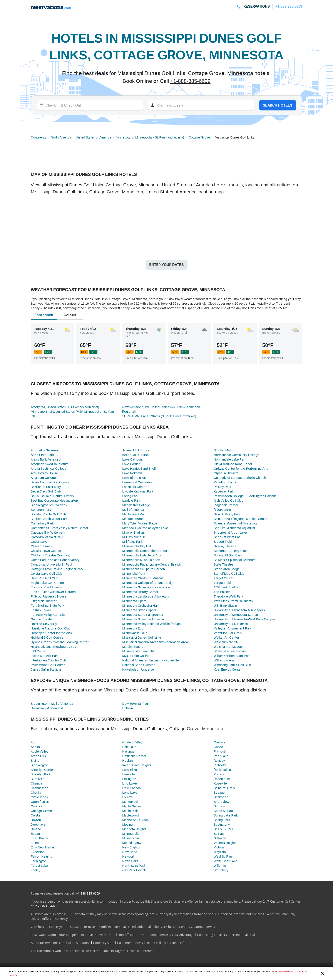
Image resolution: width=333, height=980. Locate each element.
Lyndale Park (131, 500)
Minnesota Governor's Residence (146, 587)
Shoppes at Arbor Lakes (231, 532)
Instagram (118, 951)
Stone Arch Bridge (227, 569)
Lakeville (129, 774)
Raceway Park (224, 491)
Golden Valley (132, 742)
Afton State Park (42, 455)
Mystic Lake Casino (136, 656)
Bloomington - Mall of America (52, 704)
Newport (128, 856)
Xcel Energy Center (228, 669)
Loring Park (130, 496)
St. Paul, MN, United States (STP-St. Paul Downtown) (159, 416)
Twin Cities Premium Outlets (233, 601)
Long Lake (130, 792)
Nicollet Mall (222, 450)
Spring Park (222, 820)
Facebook (77, 951)
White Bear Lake (226, 861)
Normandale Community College (237, 455)
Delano (36, 829)
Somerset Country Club (230, 551)
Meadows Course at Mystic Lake (145, 528)
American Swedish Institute (50, 464)
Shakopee (221, 797)
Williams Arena (224, 660)
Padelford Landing (227, 482)
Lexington (129, 779)
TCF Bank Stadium (227, 587)
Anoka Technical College (49, 468)
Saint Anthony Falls (227, 514)
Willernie (220, 866)
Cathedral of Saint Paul (47, 537)
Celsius (70, 315)
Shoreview (221, 802)
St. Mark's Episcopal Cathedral (235, 560)
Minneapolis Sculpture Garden (144, 569)
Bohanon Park (41, 510)
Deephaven (39, 824)
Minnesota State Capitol (139, 610)
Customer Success (130, 943)
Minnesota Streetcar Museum (143, 619)
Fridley (36, 870)
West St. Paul (223, 856)
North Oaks (130, 861)
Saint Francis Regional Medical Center (241, 519)
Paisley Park (223, 487)
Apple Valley (40, 751)
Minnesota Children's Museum (143, 578)
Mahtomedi (130, 802)
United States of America (93, 137)
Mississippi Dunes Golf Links (142, 637)
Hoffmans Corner (134, 756)
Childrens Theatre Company (51, 555)
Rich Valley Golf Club (228, 500)
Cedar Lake (39, 542)
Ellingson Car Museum (47, 587)
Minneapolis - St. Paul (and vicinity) (160, 137)
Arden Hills (38, 756)
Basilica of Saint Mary (46, 487)
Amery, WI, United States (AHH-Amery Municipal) (65, 407)
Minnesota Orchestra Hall (140, 605)
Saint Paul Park (224, 788)
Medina (127, 824)
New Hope (130, 852)
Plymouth (220, 751)
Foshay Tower (41, 610)
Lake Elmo (130, 770)
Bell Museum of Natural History (53, 496)
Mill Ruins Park (132, 542)
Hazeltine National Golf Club (51, 628)
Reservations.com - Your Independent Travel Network (69, 935)
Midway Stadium (133, 532)
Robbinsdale (222, 770)
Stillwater (220, 838)
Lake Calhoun (132, 459)
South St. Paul (224, 811)
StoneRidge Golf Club (229, 573)
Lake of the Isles (134, 478)
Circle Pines (39, 797)
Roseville (220, 783)
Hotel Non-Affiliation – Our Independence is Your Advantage (152, 935)
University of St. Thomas (231, 624)
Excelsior (37, 852)
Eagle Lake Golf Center (48, 583)
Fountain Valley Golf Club (49, 615)
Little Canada (131, 788)
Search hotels (278, 105)
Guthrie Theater (42, 619)
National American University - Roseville (151, 660)
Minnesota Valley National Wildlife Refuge (151, 624)
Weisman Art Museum (229, 647)
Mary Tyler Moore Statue (140, 523)
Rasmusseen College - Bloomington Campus (245, 496)
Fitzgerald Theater (44, 601)
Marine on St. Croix (136, 820)
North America (61, 137)
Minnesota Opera (134, 601)
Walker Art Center (227, 637)
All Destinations (79, 943)
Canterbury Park (42, 523)
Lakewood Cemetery (137, 482)
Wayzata (220, 852)
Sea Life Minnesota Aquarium (234, 528)
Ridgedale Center (226, 505)
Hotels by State (104, 943)
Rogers (219, 774)
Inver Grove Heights (137, 765)
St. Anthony (222, 824)
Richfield (220, 765)
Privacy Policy (283, 972)
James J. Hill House (136, 450)
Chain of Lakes (41, 546)
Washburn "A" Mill (226, 642)
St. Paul (219, 834)
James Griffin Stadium (46, 669)
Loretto (127, 797)
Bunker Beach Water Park (49, 519)
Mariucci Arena (133, 519)
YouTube (103, 951)
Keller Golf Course (135, 455)
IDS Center (39, 651)
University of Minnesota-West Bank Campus (245, 619)
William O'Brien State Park (232, 656)
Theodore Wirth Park (228, 596)
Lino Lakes (130, 783)
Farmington (39, 861)
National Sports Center (138, 665)
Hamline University (44, 624)
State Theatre (224, 564)
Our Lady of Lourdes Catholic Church (240, 478)
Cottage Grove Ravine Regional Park (57, 569)
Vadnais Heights (225, 843)
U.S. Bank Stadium (227, 605)
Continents (38, 137)
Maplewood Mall (134, 514)
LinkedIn (133, 951)
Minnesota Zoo (133, 628)
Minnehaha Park (134, 573)
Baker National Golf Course (50, 482)
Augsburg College (43, 478)
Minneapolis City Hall (137, 546)
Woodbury (221, 870)
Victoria (219, 847)
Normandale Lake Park (230, 459)
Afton (35, 742)
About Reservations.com (48, 943)
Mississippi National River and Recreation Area (155, 642)
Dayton (36, 820)
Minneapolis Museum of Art (141, 560)
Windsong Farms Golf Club (232, 665)
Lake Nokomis (132, 473)
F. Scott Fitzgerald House (49, 596)
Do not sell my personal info (166, 943)
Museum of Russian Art (138, 651)
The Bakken (222, 592)
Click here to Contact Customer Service (188, 927)
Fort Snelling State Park (48, 605)
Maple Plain (130, 811)
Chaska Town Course (46, 551)
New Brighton (132, 847)
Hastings (128, 751)
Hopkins (128, 760)
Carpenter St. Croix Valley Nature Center (60, 528)
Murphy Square (133, 647)
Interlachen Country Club (48, 660)
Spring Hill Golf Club (228, 555)
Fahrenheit (44, 315)
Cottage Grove (199, 137)
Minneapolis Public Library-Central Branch (152, 564)
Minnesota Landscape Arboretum (146, 596)
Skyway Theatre (225, 546)
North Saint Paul (134, 866)
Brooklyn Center (43, 770)
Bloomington (40, 765)
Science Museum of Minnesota (236, 523)
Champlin (37, 783)
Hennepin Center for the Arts (51, 633)
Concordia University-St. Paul (51, 564)
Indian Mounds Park (45, 656)
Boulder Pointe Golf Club (48, 514)
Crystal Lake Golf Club (47, 573)
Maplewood (130, 815)
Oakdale (220, 742)
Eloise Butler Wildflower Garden (53, 592)
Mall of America (133, 510)
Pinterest (147, 951)
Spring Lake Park (226, 815)
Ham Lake (129, 747)
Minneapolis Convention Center (145, 551)
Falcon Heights (41, 856)
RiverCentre (222, 510)
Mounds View (132, 843)
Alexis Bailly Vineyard (46, 459)
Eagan (35, 834)
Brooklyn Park (41, 774)
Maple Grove (131, 806)
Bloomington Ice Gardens (49, 505)
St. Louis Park (223, 829)
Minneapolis (131, 834)
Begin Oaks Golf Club (46, 491)
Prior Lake (221, 756)
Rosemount (222, 779)
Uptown (128, 708)
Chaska (36, 792)
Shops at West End (227, 537)
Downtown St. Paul (135, 704)
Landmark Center (134, 487)
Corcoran (38, 806)
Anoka (35, 747)
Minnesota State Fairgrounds (143, 615)
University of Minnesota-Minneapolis (239, 610)
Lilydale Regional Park (138, 491)
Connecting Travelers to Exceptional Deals (227, 935)
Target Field (222, 583)
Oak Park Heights (134, 870)
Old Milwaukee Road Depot (233, 464)
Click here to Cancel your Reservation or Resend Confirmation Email (79, 927)
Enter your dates (166, 265)
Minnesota (123, 137)
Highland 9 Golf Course (47, 637)
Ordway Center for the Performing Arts (241, 468)
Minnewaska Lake (135, 633)
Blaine (35, 760)
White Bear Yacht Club (230, 651)
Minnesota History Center (140, 592)
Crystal (36, 815)
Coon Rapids (40, 802)
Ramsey (219, 760)
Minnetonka (131, 838)
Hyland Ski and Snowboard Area (54, 647)
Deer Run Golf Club (45, 578)
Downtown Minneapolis (47, 708)
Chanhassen (40, 788)
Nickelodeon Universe (138, 669)
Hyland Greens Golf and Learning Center (60, 642)
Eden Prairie (40, 838)
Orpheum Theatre (226, 473)
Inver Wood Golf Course (48, 665)
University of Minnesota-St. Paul (236, 615)
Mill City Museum (134, 537)
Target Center (224, 578)
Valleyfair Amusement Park (233, 628)
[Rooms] (201, 105)
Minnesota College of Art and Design (148, 583)
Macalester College (136, 505)
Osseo (218, 747)
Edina (35, 843)
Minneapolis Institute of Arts (142, 555)
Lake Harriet (131, 464)
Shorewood (222, 806)
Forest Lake (39, 866)
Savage (219, 792)
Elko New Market (43, 847)
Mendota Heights (134, 829)
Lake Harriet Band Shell (139, 468)
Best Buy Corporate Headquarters (55, 500)
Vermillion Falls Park (228, 633)
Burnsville (38, 779)
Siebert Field (223, 542)
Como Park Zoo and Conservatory (55, 560)
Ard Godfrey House (45, 473)
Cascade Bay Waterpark (48, 532)
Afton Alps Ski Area (44, 450)
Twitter (90, 951)
